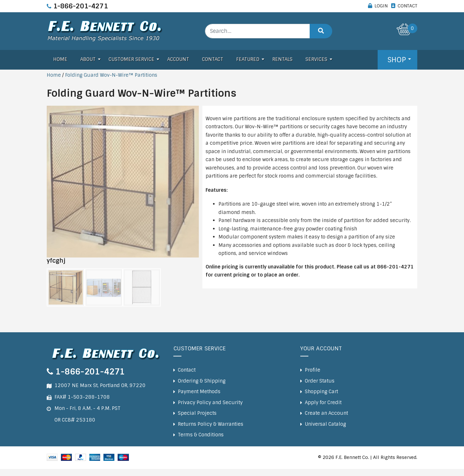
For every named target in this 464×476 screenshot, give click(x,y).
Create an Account (326, 413)
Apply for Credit (323, 403)
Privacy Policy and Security (210, 403)
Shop (397, 60)
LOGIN (381, 6)
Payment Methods (199, 392)
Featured (248, 59)
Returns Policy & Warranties (211, 424)
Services (316, 59)
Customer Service (131, 59)
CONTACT (407, 6)
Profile (313, 370)
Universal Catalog (325, 424)
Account (178, 59)
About (88, 59)
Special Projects (197, 413)
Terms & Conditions (201, 435)
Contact (213, 59)
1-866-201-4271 (81, 6)
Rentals (282, 59)
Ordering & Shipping (202, 381)
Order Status (320, 381)
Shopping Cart (321, 392)
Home (60, 59)
